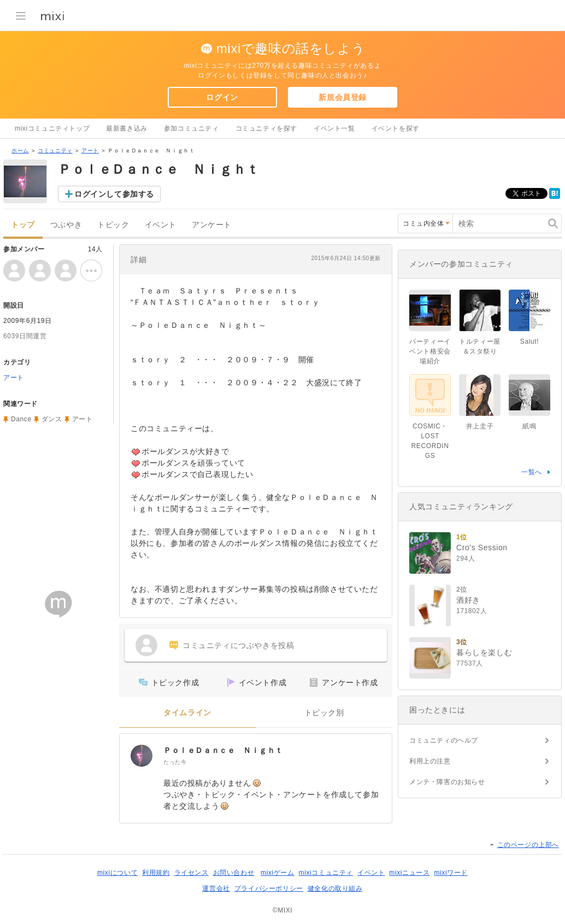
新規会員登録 (343, 97)
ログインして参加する (114, 194)
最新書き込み (127, 128)
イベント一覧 (334, 128)
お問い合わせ (234, 873)
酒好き (468, 600)
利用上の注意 (430, 761)
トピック (113, 225)
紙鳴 (529, 426)
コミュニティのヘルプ (444, 740)
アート (90, 151)
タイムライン (187, 713)
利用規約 (156, 873)
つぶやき (66, 225)
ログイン (222, 97)
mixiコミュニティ (326, 873)
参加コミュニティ (192, 128)
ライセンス (192, 873)
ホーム (20, 151)
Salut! (529, 342)
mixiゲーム (278, 873)
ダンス (52, 419)
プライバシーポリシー (269, 888)
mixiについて (117, 873)
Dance (21, 419)
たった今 (175, 762)
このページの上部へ (528, 845)
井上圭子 (480, 426)
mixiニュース (409, 873)
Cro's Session (482, 548)
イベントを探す (396, 128)
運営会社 (216, 888)
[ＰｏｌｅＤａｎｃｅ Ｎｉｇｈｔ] (142, 756)
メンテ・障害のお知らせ (447, 782)
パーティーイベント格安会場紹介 (430, 351)
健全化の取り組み (335, 888)
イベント (161, 225)
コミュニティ (55, 151)
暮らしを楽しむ (484, 652)
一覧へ (532, 472)
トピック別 (324, 713)
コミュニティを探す (266, 128)
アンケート (212, 225)
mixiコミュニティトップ (52, 128)
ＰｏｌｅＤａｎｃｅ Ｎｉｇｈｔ (223, 750)
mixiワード (451, 873)
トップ (23, 225)
